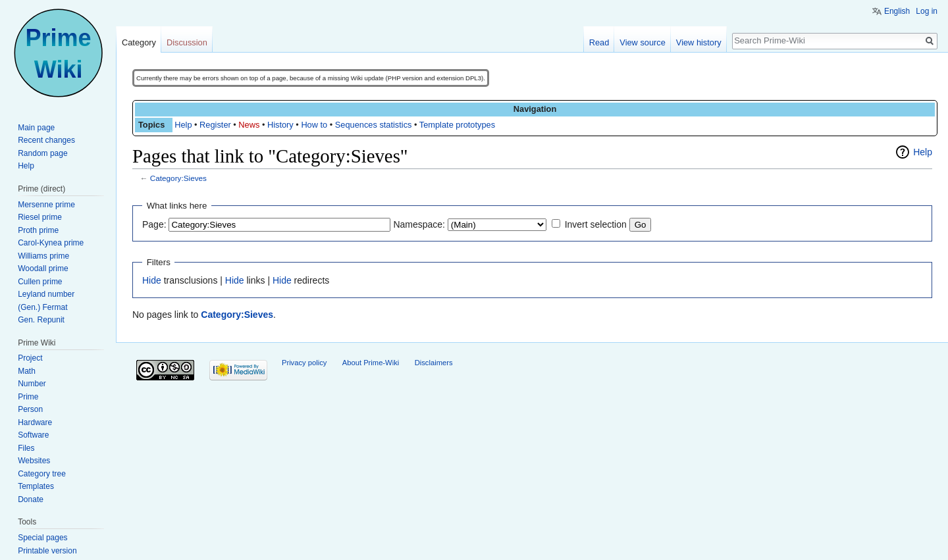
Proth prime (38, 230)
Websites (34, 461)
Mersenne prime (46, 205)
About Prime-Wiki (371, 363)
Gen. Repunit (41, 320)
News (249, 125)
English (897, 11)
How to (314, 125)
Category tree (42, 474)
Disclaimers (434, 363)
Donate (31, 499)
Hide (152, 280)
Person (30, 409)
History (280, 125)
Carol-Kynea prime (51, 243)
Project (30, 358)
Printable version (47, 551)
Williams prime (43, 256)
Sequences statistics (374, 125)
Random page (42, 153)
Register (215, 125)
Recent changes (46, 140)
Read (599, 42)
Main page (36, 128)
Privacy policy (304, 363)
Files (26, 448)
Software (33, 435)
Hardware (35, 422)
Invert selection (596, 224)
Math (27, 371)
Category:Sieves (178, 178)
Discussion (187, 42)
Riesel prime (40, 217)
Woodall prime (43, 268)
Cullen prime (40, 282)
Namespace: (419, 224)
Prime (28, 397)
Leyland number (46, 294)
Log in (927, 11)
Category (139, 42)
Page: (154, 224)
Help (183, 125)
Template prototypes (457, 125)
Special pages (42, 538)
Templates (36, 486)
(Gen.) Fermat (42, 307)
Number (32, 384)
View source (642, 42)
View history (699, 42)
